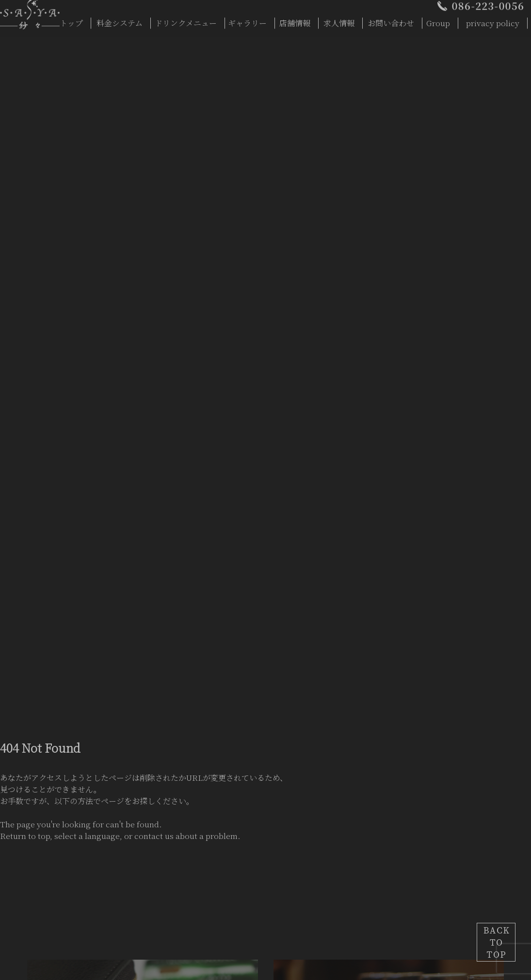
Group (438, 21)
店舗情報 (295, 21)
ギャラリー (247, 21)
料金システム (120, 21)
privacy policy (493, 21)
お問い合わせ (391, 21)
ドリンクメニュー (186, 21)
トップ (71, 21)
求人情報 (339, 21)
